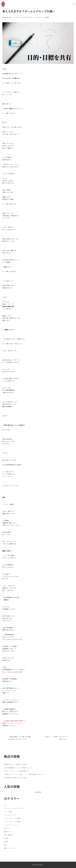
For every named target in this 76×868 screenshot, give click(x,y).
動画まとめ (7, 832)
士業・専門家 (8, 835)
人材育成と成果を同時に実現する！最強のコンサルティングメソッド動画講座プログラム (14, 723)
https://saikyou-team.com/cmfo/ (13, 639)
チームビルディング (10, 815)
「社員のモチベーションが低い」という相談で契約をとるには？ (24, 774)
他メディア (7, 828)
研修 (5, 845)
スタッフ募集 (8, 812)
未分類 (6, 838)
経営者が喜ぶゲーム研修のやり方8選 (15, 764)
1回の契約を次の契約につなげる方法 (15, 778)
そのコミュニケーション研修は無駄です (16, 771)
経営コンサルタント (10, 848)
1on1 (5, 805)
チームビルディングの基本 (42, 17)
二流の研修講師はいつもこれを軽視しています (18, 768)
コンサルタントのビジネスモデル (23, 17)
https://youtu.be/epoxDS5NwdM (12, 672)
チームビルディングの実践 (12, 822)
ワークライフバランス (11, 825)
